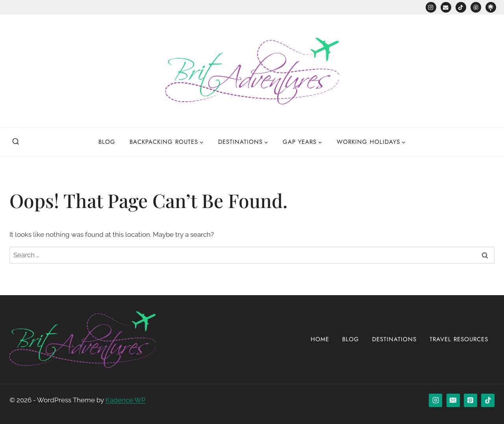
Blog (107, 142)
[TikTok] (461, 7)
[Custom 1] (491, 7)
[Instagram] (431, 7)
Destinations (394, 339)
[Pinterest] (476, 7)
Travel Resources (459, 339)
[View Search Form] (16, 142)
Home (320, 339)
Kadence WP (126, 400)
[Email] (446, 7)
